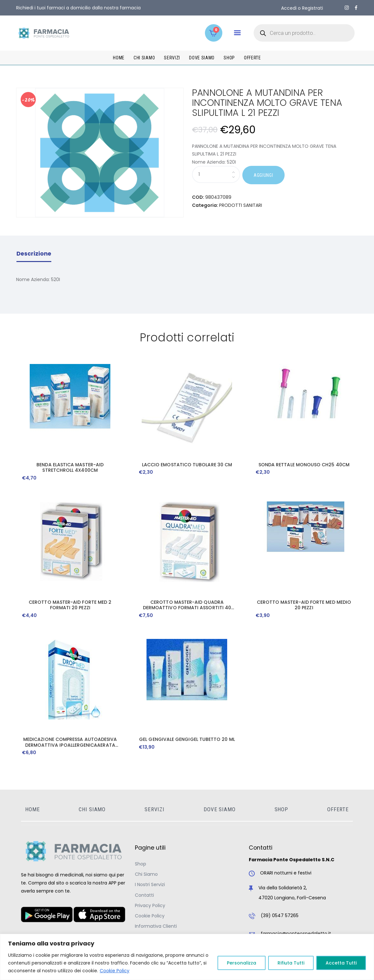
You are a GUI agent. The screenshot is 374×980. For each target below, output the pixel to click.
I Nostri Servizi (150, 884)
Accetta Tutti (341, 963)
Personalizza (242, 963)
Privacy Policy (150, 905)
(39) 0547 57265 (280, 915)
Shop (141, 864)
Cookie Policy (115, 971)
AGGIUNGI (263, 175)
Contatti (144, 895)
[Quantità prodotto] (216, 174)
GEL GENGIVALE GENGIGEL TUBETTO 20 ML (187, 740)
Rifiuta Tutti (291, 963)
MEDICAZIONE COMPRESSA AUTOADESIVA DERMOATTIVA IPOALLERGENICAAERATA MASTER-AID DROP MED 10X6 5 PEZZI (70, 742)
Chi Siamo (146, 874)
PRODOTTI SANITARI (241, 205)
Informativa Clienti (156, 926)
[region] (187, 957)
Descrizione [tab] (34, 254)
